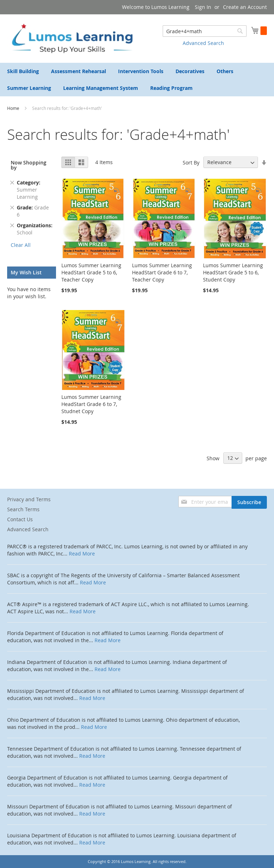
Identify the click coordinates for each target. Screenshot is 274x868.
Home (14, 108)
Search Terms (23, 509)
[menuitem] (23, 71)
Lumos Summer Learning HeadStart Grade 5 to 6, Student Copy (233, 272)
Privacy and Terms (29, 499)
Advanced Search (203, 43)
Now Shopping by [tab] (29, 165)
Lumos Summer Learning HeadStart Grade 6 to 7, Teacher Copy (162, 272)
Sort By (191, 162)
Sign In (203, 7)
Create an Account (245, 7)
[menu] (137, 80)
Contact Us (20, 519)
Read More (82, 554)
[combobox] (205, 31)
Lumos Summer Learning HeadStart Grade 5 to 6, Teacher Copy (91, 272)
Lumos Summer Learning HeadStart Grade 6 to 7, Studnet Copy (91, 404)
